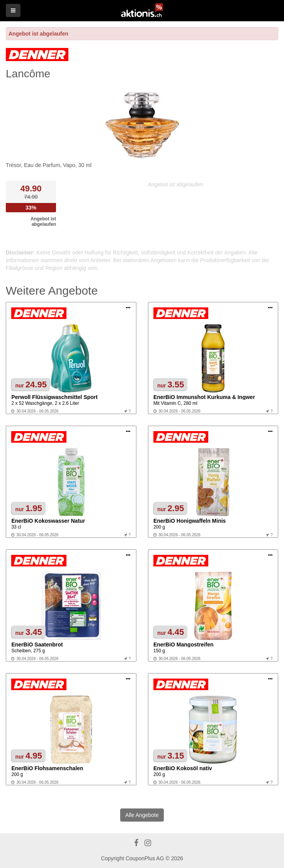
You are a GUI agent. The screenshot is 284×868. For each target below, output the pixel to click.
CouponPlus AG (145, 858)
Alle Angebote (142, 815)
